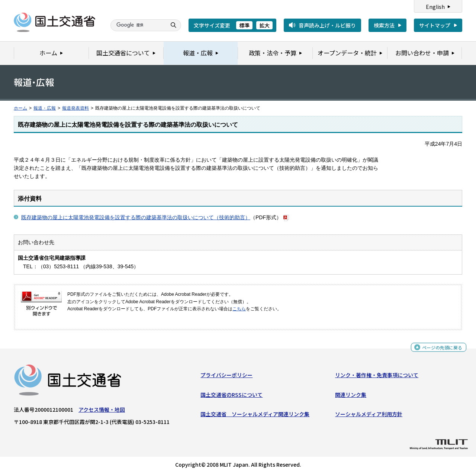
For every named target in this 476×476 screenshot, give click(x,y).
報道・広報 (45, 108)
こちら (239, 309)
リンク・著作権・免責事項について (377, 377)
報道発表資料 (75, 108)
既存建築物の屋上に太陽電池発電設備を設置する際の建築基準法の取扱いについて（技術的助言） (136, 217)
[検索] (138, 25)
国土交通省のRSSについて (231, 396)
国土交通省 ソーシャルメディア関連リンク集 (255, 416)
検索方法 (384, 25)
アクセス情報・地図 (102, 411)
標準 (244, 25)
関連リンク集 (351, 396)
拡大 (264, 25)
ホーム (20, 108)
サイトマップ (435, 25)
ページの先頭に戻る (439, 350)
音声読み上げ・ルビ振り (327, 25)
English (435, 7)
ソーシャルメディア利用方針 (369, 416)
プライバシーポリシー (226, 377)
